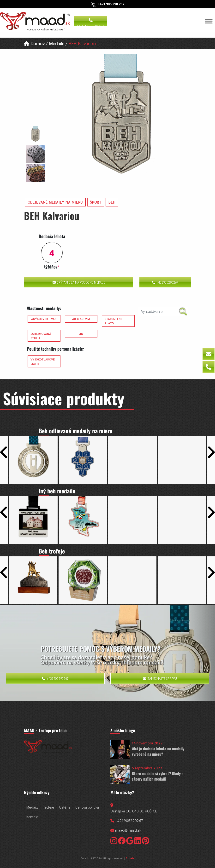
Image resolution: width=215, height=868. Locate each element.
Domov (34, 43)
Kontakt (33, 817)
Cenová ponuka (87, 807)
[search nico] (158, 311)
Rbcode (130, 858)
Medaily (32, 807)
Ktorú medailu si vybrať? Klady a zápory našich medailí (158, 776)
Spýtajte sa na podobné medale (79, 282)
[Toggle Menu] (209, 21)
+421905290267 (91, 22)
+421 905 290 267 (111, 4)
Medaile (57, 43)
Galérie (65, 807)
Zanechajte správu (160, 678)
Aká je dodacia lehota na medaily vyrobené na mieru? (158, 751)
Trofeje (49, 807)
